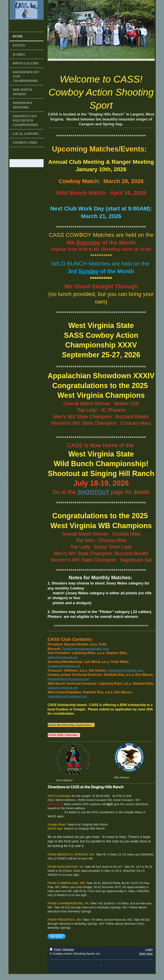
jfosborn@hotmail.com (126, 670)
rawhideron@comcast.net (67, 696)
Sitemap (68, 949)
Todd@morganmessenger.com (85, 649)
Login (149, 949)
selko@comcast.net (63, 657)
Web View (146, 954)
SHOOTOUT (93, 492)
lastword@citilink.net (64, 666)
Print (55, 949)
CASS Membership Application (70, 725)
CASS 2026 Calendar (63, 735)
